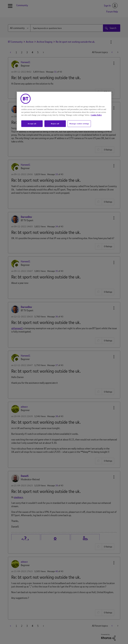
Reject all (55, 124)
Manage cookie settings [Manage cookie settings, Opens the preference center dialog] (79, 124)
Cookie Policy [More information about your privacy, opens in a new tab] (96, 115)
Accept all (32, 124)
